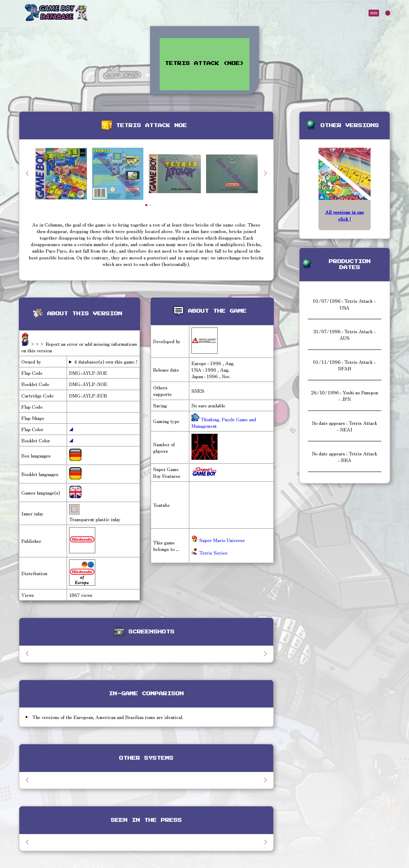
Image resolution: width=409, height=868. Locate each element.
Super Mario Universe (218, 540)
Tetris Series (209, 552)
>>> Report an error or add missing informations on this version (79, 347)
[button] (266, 173)
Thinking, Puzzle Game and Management (224, 422)
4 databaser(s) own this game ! (106, 362)
